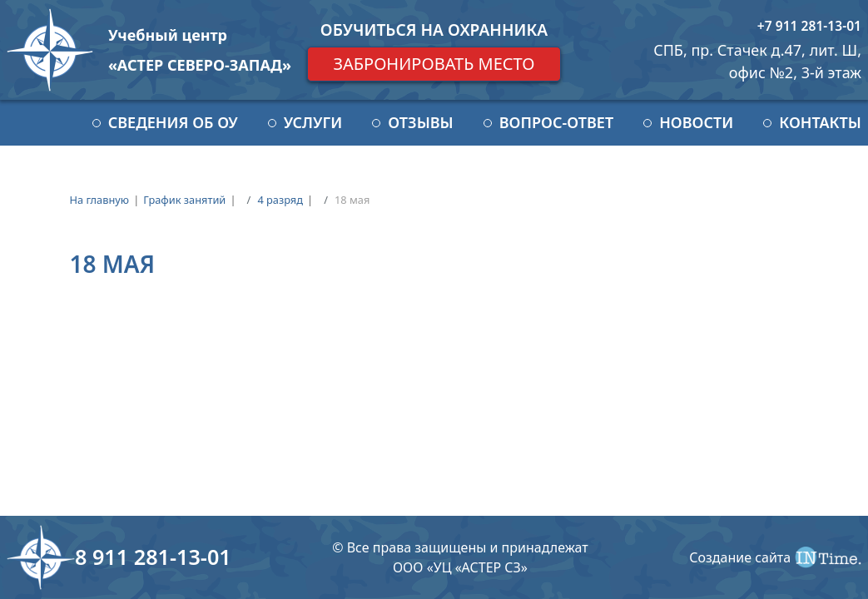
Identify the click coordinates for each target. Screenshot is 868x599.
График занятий (184, 200)
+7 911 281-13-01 (809, 26)
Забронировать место (434, 64)
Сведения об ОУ (173, 122)
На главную (99, 200)
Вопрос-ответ (556, 122)
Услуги (313, 122)
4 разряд (280, 200)
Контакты (820, 122)
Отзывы (420, 122)
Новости (696, 122)
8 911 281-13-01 (153, 557)
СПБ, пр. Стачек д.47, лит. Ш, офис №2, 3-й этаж (757, 61)
